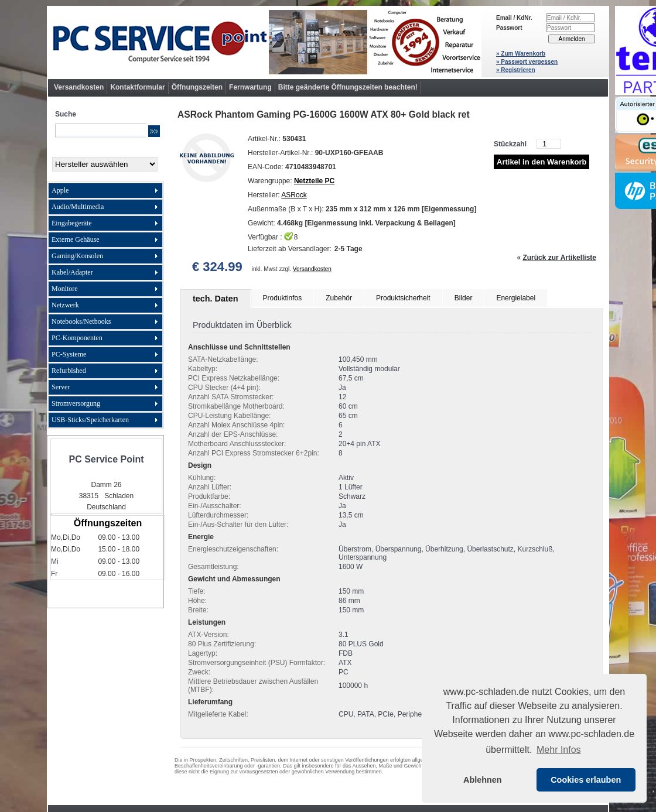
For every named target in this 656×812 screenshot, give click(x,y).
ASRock (294, 195)
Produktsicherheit (403, 298)
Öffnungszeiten (197, 87)
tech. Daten (216, 299)
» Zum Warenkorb (521, 54)
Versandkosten (79, 87)
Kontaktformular (137, 87)
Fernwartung (250, 87)
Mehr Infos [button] (559, 750)
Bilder (464, 298)
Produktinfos (283, 298)
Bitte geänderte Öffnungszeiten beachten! (348, 87)
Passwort (509, 28)
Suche (66, 114)
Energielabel (516, 298)
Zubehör (339, 298)
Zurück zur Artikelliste (559, 258)
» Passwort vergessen (527, 62)
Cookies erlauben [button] (586, 780)
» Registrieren (516, 70)
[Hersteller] (105, 164)
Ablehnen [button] (483, 780)
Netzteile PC (314, 181)
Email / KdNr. (514, 18)
